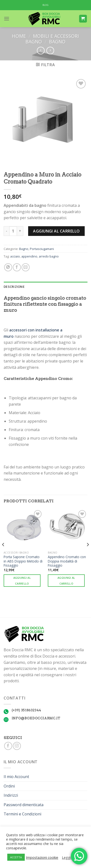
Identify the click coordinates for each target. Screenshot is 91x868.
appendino (29, 256)
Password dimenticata (24, 805)
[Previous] (3, 554)
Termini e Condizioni (22, 814)
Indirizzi (11, 795)
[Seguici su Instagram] (17, 746)
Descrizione (14, 287)
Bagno (57, 42)
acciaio (15, 256)
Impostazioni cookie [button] (42, 857)
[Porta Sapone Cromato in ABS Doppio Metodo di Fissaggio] (23, 529)
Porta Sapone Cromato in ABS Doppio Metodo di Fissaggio (23, 561)
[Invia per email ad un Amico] (26, 267)
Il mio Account (16, 777)
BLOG (46, 5)
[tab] (45, 287)
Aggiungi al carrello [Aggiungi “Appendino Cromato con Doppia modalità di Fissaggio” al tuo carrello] (66, 581)
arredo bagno (49, 256)
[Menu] (7, 19)
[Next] (88, 554)
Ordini (9, 786)
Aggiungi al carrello (56, 231)
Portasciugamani (42, 249)
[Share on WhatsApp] (8, 267)
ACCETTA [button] (16, 857)
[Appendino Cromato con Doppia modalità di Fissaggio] (68, 529)
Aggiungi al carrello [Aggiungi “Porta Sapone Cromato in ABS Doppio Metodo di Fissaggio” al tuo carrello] (22, 581)
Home (19, 36)
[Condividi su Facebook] (17, 267)
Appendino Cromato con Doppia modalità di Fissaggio (67, 561)
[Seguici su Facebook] (8, 746)
